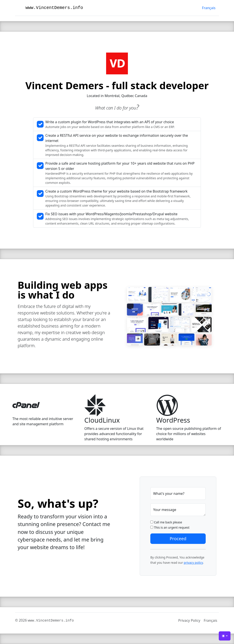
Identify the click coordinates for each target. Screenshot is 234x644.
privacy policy (193, 563)
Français (209, 8)
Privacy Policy (189, 620)
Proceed (178, 539)
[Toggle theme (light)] (225, 636)
